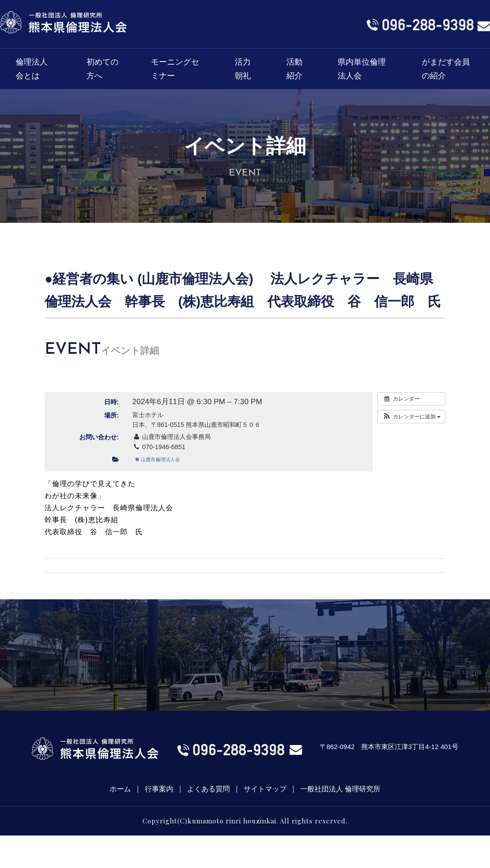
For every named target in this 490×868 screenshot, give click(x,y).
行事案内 (159, 789)
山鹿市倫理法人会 (158, 459)
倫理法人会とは (32, 69)
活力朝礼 (243, 69)
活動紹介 (294, 69)
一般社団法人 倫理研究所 (340, 789)
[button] (411, 417)
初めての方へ (102, 69)
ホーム (120, 789)
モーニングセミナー (175, 69)
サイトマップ (265, 789)
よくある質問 (208, 789)
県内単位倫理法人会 (362, 69)
